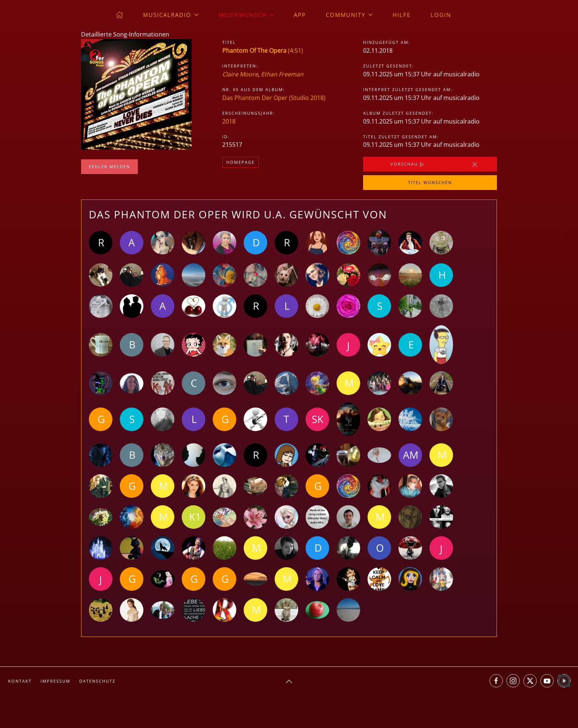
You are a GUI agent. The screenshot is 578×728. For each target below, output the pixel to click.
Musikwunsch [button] (246, 15)
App (300, 15)
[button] (289, 682)
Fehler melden (109, 167)
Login (441, 15)
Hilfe (402, 15)
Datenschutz (97, 681)
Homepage (241, 162)
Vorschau (408, 164)
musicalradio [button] (171, 15)
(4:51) (263, 51)
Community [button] (349, 15)
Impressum (55, 681)
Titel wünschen (430, 182)
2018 (229, 121)
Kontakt (20, 681)
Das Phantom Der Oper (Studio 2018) (274, 98)
